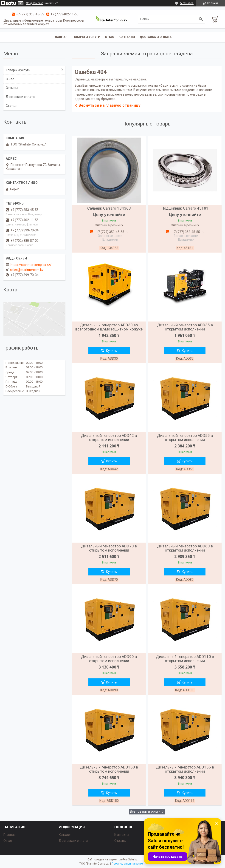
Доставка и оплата (156, 37)
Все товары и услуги (145, 811)
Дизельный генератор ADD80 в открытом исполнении (185, 548)
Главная (60, 37)
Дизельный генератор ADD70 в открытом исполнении (109, 548)
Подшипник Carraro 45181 (185, 208)
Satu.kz (133, 859)
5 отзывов (187, 3)
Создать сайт (35, 3)
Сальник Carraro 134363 (109, 208)
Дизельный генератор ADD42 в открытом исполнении (109, 438)
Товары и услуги (86, 37)
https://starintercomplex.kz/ (31, 265)
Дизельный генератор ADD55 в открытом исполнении (185, 438)
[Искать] (201, 19)
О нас (110, 37)
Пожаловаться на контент (129, 864)
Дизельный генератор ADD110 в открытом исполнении (185, 659)
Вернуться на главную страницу (110, 105)
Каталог (65, 835)
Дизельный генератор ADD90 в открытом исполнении (109, 659)
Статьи (11, 106)
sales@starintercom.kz (27, 270)
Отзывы (12, 88)
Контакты (127, 37)
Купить (111, 351)
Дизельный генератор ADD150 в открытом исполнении (109, 769)
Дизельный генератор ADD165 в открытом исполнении (185, 769)
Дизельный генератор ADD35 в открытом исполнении (185, 327)
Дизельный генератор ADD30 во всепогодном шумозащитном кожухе (109, 327)
